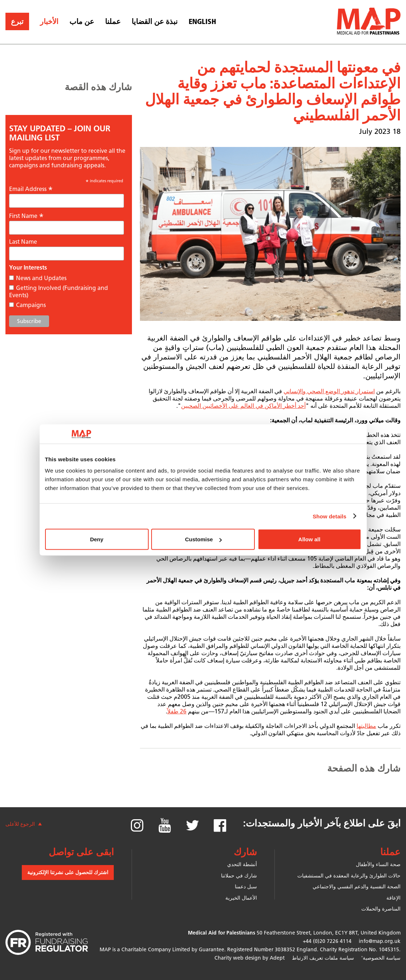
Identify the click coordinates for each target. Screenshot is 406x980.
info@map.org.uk (380, 941)
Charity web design (238, 958)
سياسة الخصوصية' (381, 958)
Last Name (23, 242)
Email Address (31, 189)
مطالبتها (366, 726)
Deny (97, 539)
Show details (329, 516)
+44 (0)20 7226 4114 (327, 941)
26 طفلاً (177, 711)
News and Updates (41, 278)
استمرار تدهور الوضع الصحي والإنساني (329, 391)
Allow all (309, 539)
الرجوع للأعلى (20, 824)
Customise (203, 539)
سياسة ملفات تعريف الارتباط (323, 958)
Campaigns (31, 305)
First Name (26, 216)
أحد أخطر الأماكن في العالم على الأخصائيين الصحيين (243, 406)
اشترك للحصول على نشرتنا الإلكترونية (68, 873)
